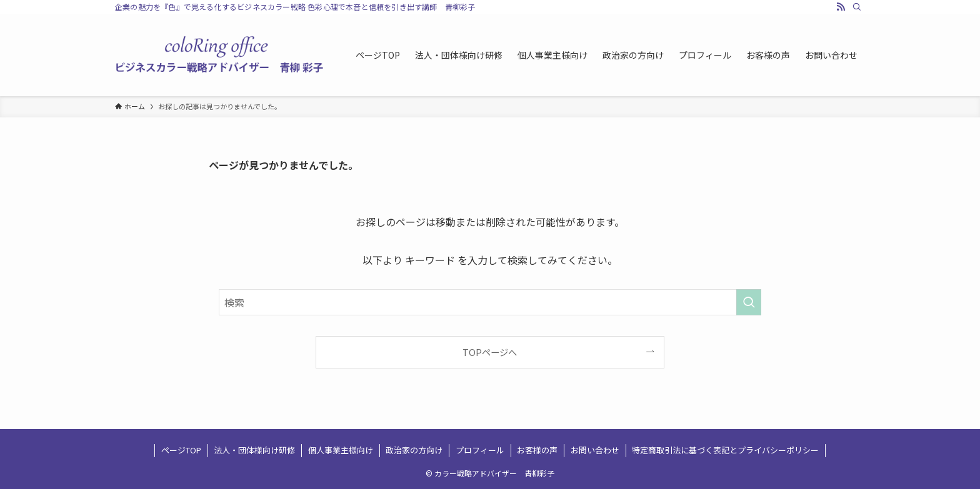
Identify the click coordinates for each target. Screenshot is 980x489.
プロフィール (480, 450)
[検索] (857, 7)
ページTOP (181, 450)
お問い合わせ (595, 450)
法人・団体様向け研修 (254, 450)
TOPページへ (490, 352)
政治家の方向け (414, 450)
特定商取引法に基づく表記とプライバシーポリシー (725, 450)
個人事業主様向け (341, 450)
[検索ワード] (490, 302)
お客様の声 (537, 450)
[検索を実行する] (749, 302)
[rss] (841, 7)
